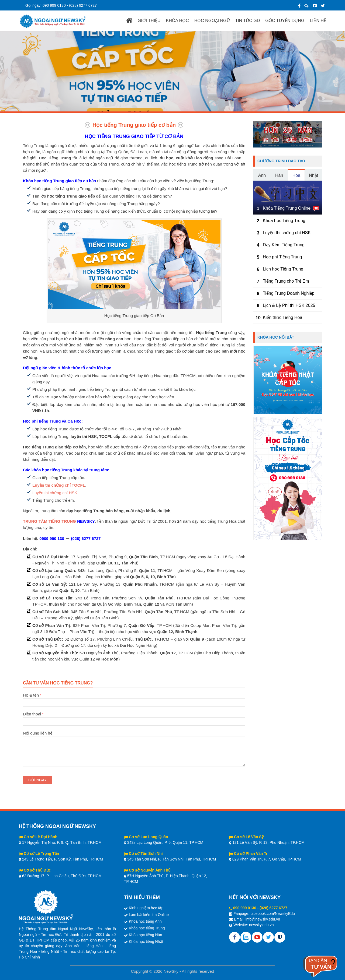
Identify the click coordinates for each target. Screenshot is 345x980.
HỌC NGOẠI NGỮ (212, 21)
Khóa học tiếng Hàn (145, 935)
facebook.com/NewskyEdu (273, 914)
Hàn (279, 175)
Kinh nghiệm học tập (146, 908)
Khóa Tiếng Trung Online (287, 208)
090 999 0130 (54, 5)
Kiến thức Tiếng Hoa (282, 317)
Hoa (296, 175)
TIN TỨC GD (248, 21)
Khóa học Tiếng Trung (284, 221)
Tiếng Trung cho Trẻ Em (286, 281)
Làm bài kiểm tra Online (149, 915)
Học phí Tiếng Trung (282, 257)
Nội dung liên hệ (134, 736)
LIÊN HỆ (318, 21)
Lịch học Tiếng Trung (283, 269)
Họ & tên (134, 699)
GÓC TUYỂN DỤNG (285, 21)
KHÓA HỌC (177, 21)
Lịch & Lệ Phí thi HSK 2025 (289, 305)
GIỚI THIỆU (149, 21)
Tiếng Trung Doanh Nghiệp (289, 293)
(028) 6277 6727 (83, 5)
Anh (262, 175)
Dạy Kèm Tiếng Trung (284, 245)
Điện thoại (134, 718)
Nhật (313, 175)
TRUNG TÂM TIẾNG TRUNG (49, 521)
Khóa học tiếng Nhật (146, 942)
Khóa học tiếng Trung (147, 928)
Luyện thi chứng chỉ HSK (55, 493)
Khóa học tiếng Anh (145, 921)
